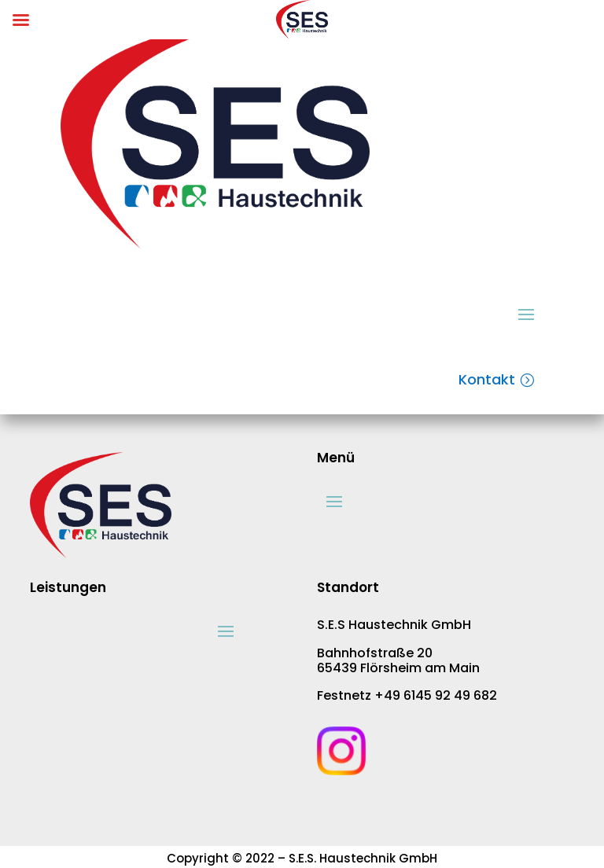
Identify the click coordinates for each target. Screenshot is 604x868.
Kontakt (487, 379)
